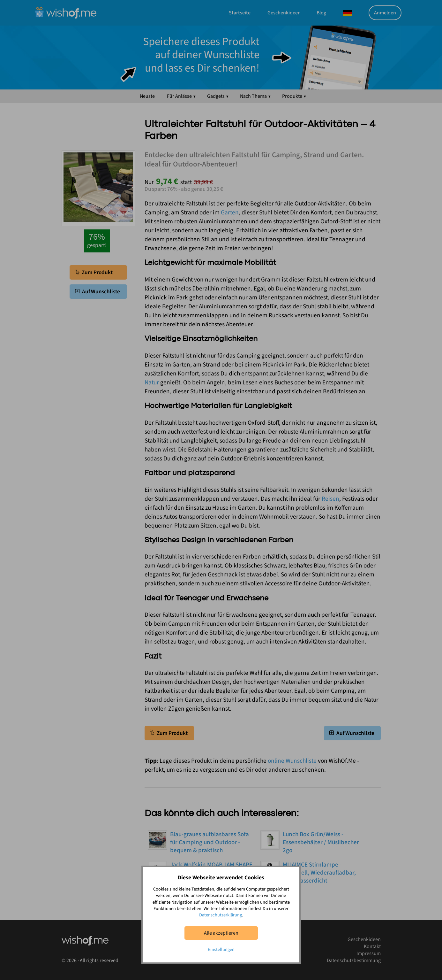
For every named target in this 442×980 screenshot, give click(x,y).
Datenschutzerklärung (221, 915)
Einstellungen (221, 949)
